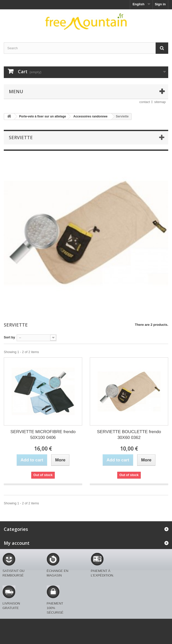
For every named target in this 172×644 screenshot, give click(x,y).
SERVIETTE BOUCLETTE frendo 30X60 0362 (129, 435)
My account (17, 543)
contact (145, 102)
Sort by (9, 337)
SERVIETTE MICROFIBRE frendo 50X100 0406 (43, 435)
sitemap (160, 102)
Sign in (160, 4)
